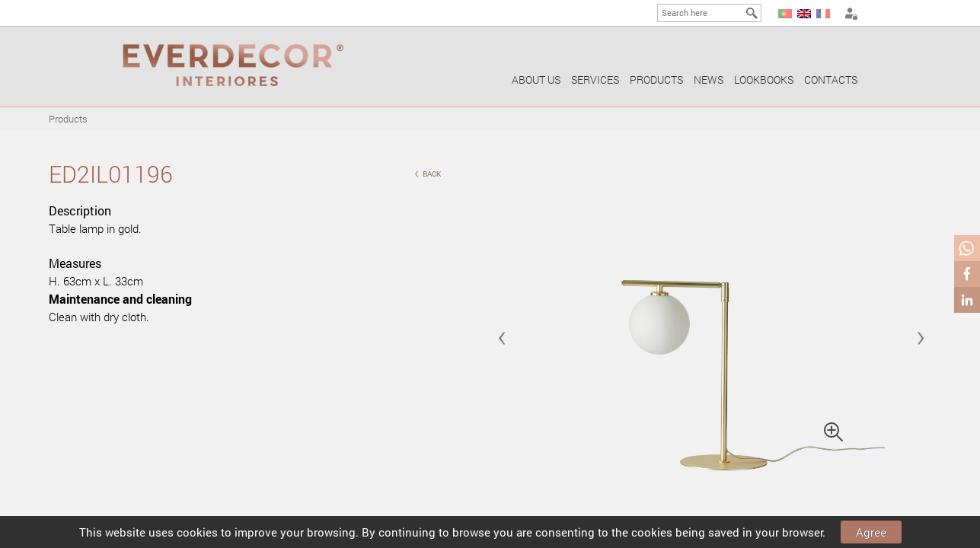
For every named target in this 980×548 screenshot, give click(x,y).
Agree (871, 532)
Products (656, 80)
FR (823, 14)
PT (785, 14)
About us (536, 80)
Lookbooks (764, 80)
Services (595, 80)
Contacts (831, 80)
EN (804, 14)
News (709, 80)
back (428, 172)
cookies (197, 532)
